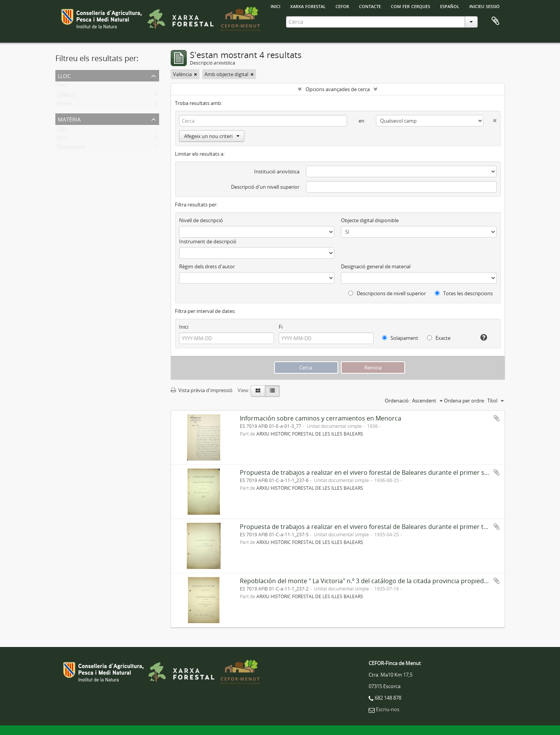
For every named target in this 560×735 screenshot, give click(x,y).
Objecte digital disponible (370, 220)
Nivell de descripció (201, 220)
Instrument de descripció (208, 241)
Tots (62, 86)
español (450, 6)
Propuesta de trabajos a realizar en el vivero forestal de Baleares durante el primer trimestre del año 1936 (393, 527)
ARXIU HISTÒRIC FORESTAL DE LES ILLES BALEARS (310, 434)
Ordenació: (397, 401)
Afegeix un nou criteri (212, 136)
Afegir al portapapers (497, 418)
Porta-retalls (495, 21)
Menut (65, 105)
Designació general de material (376, 266)
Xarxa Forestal (308, 6)
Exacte (439, 338)
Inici (184, 327)
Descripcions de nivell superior (387, 293)
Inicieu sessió (484, 6)
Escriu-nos (388, 709)
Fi (281, 327)
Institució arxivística (277, 171)
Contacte (370, 6)
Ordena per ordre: (464, 401)
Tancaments (71, 148)
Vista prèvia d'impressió (202, 390)
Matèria (69, 119)
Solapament (400, 338)
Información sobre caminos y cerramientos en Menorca (321, 418)
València (66, 96)
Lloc (64, 75)
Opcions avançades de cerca (338, 89)
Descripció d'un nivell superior (265, 187)
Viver (63, 139)
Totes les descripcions (464, 293)
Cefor (342, 6)
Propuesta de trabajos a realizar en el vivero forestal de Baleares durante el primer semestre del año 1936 (393, 472)
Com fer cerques (410, 6)
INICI (275, 6)
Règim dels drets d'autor (207, 266)
